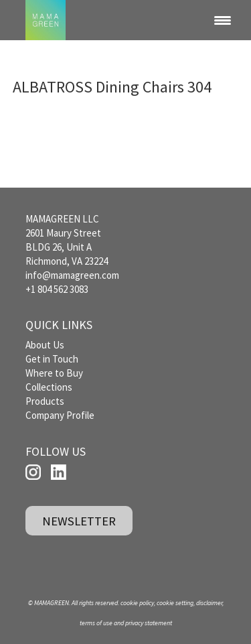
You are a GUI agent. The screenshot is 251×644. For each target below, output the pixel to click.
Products (45, 401)
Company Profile (60, 415)
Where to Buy (54, 373)
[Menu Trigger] (223, 20)
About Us (45, 345)
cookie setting (175, 603)
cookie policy (137, 603)
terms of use (96, 623)
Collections (49, 387)
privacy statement (149, 623)
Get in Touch (52, 359)
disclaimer (209, 603)
